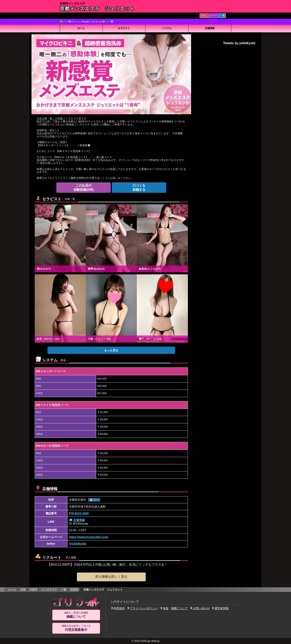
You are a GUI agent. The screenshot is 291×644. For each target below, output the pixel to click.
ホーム (81, 28)
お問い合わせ (200, 608)
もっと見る (111, 350)
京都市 (33, 590)
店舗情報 (210, 28)
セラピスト (124, 28)
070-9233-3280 (79, 513)
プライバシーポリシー (143, 608)
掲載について (179, 608)
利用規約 (118, 608)
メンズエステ (49, 590)
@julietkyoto (78, 544)
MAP (94, 500)
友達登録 (77, 520)
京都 (23, 590)
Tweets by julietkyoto (239, 43)
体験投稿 (84, 187)
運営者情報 (220, 608)
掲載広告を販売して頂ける (76, 628)
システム (167, 28)
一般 (64, 590)
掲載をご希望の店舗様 (76, 615)
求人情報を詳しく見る (111, 577)
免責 (164, 608)
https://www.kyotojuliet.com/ (89, 537)
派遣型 (74, 590)
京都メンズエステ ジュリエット (97, 9)
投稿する (139, 187)
